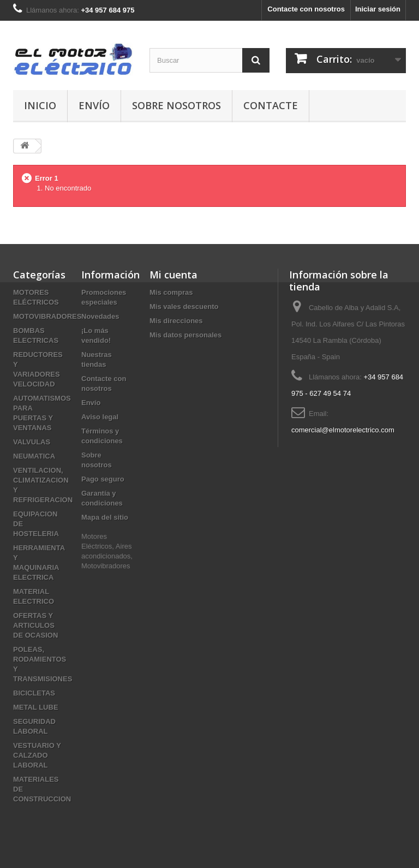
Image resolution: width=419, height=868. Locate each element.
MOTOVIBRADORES (47, 316)
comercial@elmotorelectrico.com (343, 430)
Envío (94, 105)
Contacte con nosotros (306, 9)
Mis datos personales (185, 335)
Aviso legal (100, 417)
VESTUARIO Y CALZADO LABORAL (37, 755)
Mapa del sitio (105, 517)
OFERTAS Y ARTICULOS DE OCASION (35, 625)
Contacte (271, 105)
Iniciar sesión (378, 9)
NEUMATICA (34, 456)
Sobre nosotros (176, 105)
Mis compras (171, 292)
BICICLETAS (34, 693)
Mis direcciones (176, 321)
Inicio (40, 105)
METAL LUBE (36, 707)
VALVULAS (32, 442)
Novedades (100, 316)
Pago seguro (103, 479)
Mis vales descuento (184, 307)
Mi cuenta (173, 275)
